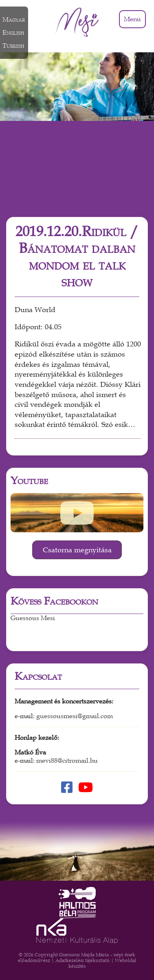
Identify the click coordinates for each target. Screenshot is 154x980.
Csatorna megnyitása (77, 550)
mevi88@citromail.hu (67, 761)
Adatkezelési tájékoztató (82, 960)
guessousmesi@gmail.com (75, 716)
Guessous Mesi (33, 618)
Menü (132, 19)
